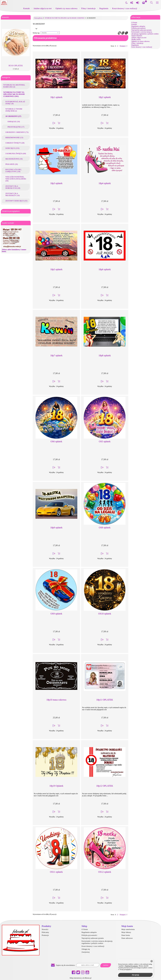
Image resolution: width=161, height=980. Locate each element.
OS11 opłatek (56, 872)
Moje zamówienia (128, 929)
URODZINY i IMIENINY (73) (17, 132)
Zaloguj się (86, 949)
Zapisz (106, 965)
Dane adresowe (127, 938)
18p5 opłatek (56, 269)
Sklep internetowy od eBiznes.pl (81, 978)
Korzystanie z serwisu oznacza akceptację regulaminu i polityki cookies (145, 33)
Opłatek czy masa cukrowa (66, 8)
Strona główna (38, 18)
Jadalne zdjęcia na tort (43, 8)
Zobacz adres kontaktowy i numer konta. (14, 250)
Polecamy (45, 932)
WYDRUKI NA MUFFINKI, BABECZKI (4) (14, 86)
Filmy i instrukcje (88, 8)
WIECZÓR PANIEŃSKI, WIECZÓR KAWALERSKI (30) (16, 179)
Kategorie (6, 77)
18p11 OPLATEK (105, 700)
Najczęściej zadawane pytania (141, 30)
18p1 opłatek (56, 97)
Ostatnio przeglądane (11, 211)
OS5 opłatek (105, 441)
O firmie (134, 23)
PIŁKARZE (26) (12, 164)
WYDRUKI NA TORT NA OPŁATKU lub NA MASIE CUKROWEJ (64, 18)
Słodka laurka (136, 39)
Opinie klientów (137, 36)
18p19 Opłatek (56, 786)
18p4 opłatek (105, 183)
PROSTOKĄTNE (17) (16, 127)
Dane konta (126, 935)
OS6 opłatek (56, 441)
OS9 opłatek (56, 614)
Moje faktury (126, 932)
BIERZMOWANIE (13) (14, 137)
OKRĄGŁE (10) (14, 122)
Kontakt (26, 8)
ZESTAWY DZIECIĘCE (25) (16, 201)
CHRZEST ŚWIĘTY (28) (15, 143)
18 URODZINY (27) (13, 116)
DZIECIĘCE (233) (12, 148)
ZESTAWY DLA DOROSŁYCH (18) (13, 187)
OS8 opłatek (105, 528)
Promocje (45, 935)
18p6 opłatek (105, 269)
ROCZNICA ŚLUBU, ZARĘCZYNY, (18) (14, 170)
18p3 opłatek (56, 183)
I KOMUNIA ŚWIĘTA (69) (16, 153)
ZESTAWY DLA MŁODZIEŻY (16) (13, 194)
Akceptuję (135, 975)
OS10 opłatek (105, 614)
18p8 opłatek (105, 355)
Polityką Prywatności (132, 966)
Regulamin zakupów (138, 26)
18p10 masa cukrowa (56, 700)
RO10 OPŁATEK (16, 66)
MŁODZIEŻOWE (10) (14, 159)
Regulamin (104, 8)
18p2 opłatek (105, 97)
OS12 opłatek (105, 872)
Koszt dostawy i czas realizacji (125, 8)
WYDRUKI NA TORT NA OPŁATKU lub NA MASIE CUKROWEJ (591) (14, 94)
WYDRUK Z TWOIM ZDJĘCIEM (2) (14, 110)
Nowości (5, 17)
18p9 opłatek (56, 528)
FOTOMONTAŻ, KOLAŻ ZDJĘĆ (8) (15, 103)
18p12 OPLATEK (105, 786)
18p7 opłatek (56, 355)
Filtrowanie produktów (45, 38)
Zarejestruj (86, 952)
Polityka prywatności (139, 28)
